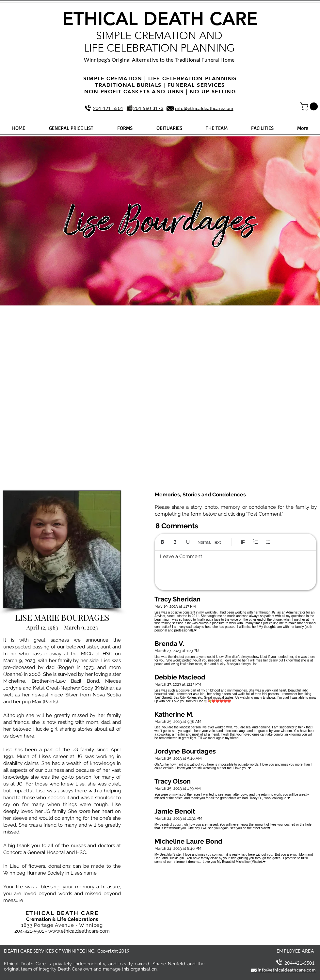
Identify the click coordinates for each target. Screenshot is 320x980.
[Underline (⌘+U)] (188, 542)
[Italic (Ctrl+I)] (175, 542)
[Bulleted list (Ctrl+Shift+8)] (268, 542)
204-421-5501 (29, 931)
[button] (310, 106)
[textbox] (235, 568)
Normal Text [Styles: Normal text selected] (209, 542)
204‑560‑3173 (148, 108)
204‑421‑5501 (108, 108)
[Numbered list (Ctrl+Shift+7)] (256, 542)
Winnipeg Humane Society (34, 873)
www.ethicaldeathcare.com (79, 931)
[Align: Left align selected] (243, 542)
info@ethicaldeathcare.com (204, 108)
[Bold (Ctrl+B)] (162, 542)
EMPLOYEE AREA (295, 951)
